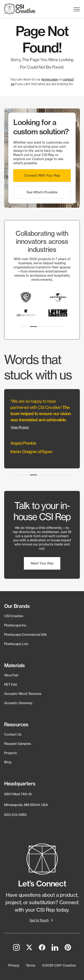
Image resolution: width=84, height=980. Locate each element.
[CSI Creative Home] (20, 9)
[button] (42, 176)
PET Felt (11, 685)
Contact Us (13, 734)
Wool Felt (11, 675)
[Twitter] (29, 948)
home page (50, 79)
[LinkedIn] (55, 948)
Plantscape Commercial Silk (26, 635)
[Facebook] (42, 948)
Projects (10, 753)
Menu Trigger (77, 9)
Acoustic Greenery (18, 703)
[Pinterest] (68, 948)
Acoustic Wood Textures (23, 694)
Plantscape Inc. (16, 625)
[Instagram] (16, 948)
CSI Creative (14, 616)
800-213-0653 (15, 815)
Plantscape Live (16, 644)
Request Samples (18, 744)
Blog (8, 762)
